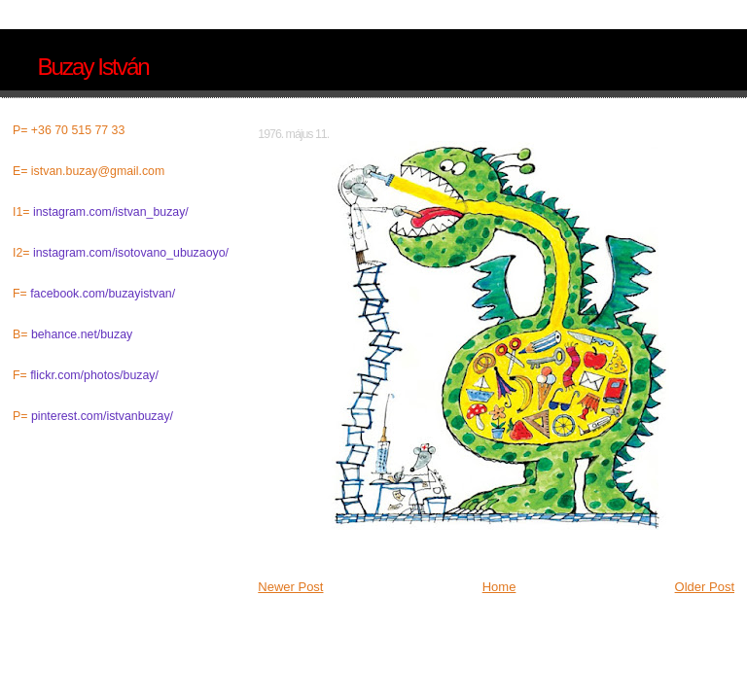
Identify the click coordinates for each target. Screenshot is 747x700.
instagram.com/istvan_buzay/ (111, 212)
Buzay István (92, 67)
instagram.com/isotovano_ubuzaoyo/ (131, 253)
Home (499, 587)
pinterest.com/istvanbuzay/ (102, 416)
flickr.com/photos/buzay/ (94, 375)
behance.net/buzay (82, 334)
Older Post (705, 587)
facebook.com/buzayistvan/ (103, 294)
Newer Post (290, 587)
